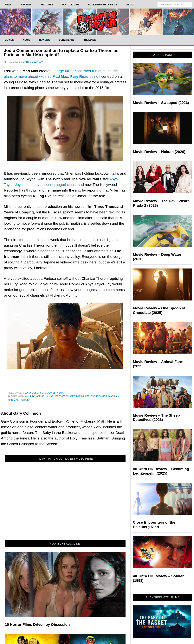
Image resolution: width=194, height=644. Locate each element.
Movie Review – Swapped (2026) (161, 103)
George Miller (80, 396)
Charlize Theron (58, 396)
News (60, 393)
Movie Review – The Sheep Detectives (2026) (156, 418)
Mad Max (114, 396)
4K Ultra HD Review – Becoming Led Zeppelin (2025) (161, 471)
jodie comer (99, 396)
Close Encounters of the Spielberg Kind (154, 525)
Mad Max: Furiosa (19, 400)
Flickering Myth (97, 22)
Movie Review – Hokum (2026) (159, 152)
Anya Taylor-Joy (36, 396)
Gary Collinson (35, 393)
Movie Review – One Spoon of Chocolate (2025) (159, 310)
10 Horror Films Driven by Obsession (37, 625)
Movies (51, 393)
